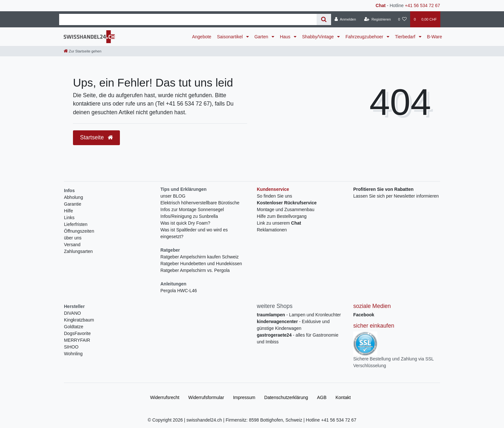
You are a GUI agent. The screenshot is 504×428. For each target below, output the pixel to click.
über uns (73, 238)
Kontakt (343, 397)
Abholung (73, 197)
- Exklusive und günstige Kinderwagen (293, 325)
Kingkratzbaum (79, 320)
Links (69, 218)
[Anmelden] (345, 19)
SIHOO (71, 347)
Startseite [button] (96, 137)
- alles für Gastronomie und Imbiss (298, 338)
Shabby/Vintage (319, 37)
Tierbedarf (406, 37)
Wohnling (73, 354)
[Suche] (324, 19)
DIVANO (72, 313)
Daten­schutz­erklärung (286, 397)
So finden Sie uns (274, 196)
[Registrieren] (378, 19)
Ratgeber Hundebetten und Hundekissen (201, 264)
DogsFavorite (77, 333)
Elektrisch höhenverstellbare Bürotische (200, 203)
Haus (286, 37)
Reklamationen (272, 230)
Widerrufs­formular (206, 397)
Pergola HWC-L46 (179, 291)
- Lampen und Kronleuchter (299, 315)
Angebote (202, 37)
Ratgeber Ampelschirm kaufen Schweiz (200, 257)
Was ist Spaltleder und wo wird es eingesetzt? (194, 233)
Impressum (244, 397)
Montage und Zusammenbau (286, 209)
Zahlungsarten (78, 251)
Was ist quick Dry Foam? (185, 223)
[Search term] (188, 19)
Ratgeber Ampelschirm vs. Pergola (195, 270)
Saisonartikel (230, 37)
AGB (322, 397)
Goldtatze (74, 327)
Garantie (73, 204)
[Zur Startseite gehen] (82, 51)
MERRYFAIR (77, 340)
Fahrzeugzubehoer (365, 37)
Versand (72, 245)
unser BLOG (173, 196)
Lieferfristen (76, 224)
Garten (262, 37)
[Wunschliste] (402, 19)
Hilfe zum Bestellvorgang (282, 216)
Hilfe (68, 211)
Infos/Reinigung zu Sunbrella (189, 216)
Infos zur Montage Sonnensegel (192, 209)
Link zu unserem (279, 223)
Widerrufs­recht (165, 397)
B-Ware (434, 37)
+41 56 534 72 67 (423, 5)
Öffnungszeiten (79, 231)
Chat (381, 5)
